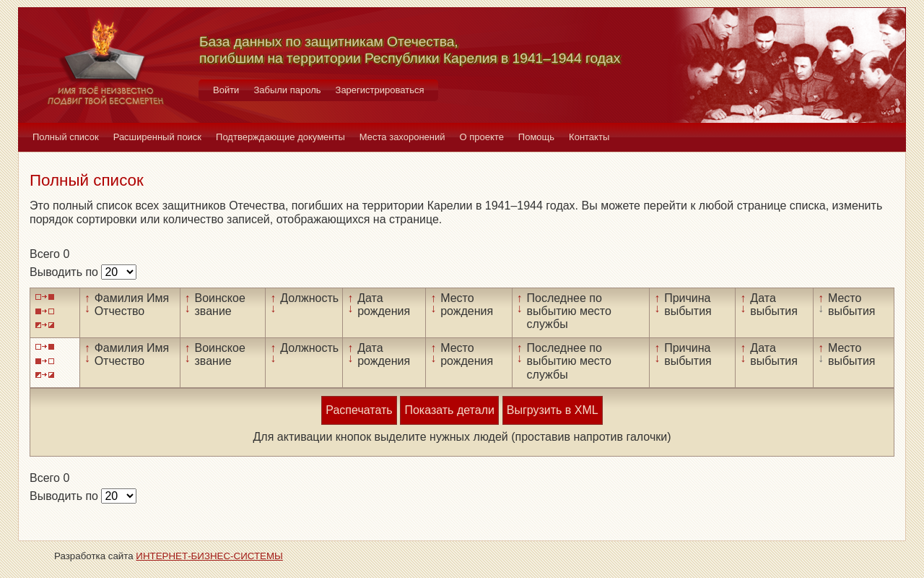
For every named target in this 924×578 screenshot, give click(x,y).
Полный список (66, 137)
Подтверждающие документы (280, 137)
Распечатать (359, 410)
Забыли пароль (287, 90)
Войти (226, 90)
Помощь (536, 137)
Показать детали (449, 410)
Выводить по (65, 272)
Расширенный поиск (157, 137)
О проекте (482, 137)
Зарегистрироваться (380, 90)
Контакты (589, 137)
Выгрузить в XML (553, 410)
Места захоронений (402, 137)
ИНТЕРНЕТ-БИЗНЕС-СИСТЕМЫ (209, 556)
